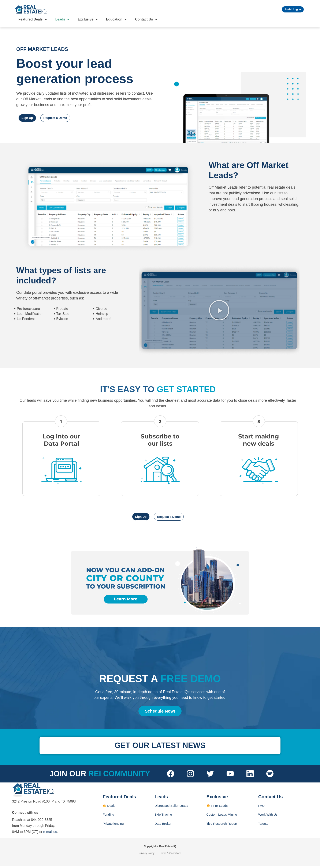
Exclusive (88, 21)
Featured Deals (33, 21)
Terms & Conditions (170, 856)
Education (116, 21)
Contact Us (146, 21)
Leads (62, 21)
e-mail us (50, 834)
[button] (219, 312)
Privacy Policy (147, 856)
